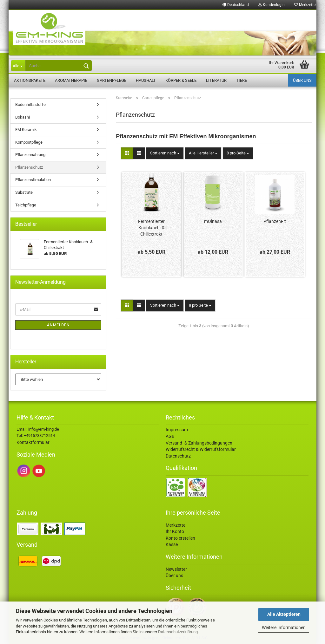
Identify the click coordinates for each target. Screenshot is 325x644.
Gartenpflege (112, 80)
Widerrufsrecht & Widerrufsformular (201, 449)
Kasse (172, 544)
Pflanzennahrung (30, 155)
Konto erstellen (180, 538)
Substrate (24, 192)
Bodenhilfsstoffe (30, 104)
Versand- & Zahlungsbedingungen (199, 443)
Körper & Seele (181, 80)
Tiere (242, 80)
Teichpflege (26, 205)
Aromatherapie (71, 80)
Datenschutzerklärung (178, 632)
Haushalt (146, 80)
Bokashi (23, 117)
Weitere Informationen (284, 628)
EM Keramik (26, 130)
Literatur (216, 80)
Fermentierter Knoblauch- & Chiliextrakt (151, 228)
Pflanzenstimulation (33, 180)
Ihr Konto (175, 531)
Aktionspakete (30, 80)
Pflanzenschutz (29, 167)
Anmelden (58, 325)
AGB (170, 436)
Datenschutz (178, 456)
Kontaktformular (33, 442)
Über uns (302, 80)
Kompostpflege (29, 142)
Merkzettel (305, 5)
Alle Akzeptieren (284, 614)
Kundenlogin (272, 5)
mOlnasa (213, 221)
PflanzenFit (275, 221)
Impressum (177, 430)
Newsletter (176, 569)
